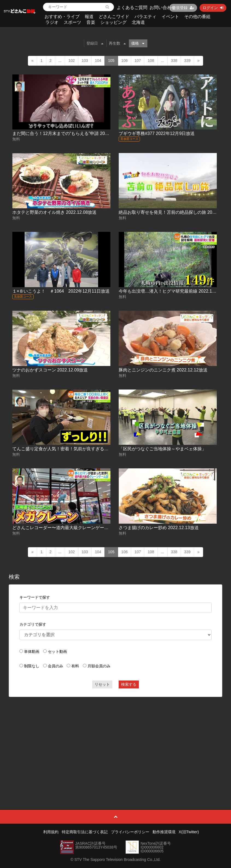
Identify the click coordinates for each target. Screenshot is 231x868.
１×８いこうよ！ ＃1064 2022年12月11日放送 (61, 291)
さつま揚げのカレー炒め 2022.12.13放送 (159, 528)
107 (138, 60)
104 (98, 60)
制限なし (32, 666)
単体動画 (32, 651)
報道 (89, 17)
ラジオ (52, 22)
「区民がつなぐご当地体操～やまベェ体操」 (162, 449)
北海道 (138, 22)
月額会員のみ (99, 666)
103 (85, 60)
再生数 (117, 43)
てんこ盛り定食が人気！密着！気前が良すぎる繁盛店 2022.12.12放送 (81, 449)
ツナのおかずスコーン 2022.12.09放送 (50, 370)
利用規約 (51, 832)
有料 (75, 666)
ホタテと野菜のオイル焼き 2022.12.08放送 (55, 212)
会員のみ (55, 666)
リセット (102, 684)
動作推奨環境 (164, 832)
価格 (138, 43)
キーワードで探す (35, 597)
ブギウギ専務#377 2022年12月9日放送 (157, 133)
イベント (170, 17)
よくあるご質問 (132, 8)
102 (71, 60)
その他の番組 (197, 17)
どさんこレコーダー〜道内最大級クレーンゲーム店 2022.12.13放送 (79, 528)
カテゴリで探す (33, 624)
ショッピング (113, 22)
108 (151, 60)
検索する (129, 684)
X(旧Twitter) (189, 832)
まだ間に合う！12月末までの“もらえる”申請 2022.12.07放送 (71, 133)
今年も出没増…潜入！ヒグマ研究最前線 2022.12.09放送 (174, 291)
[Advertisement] (116, 741)
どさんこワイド (114, 17)
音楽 (91, 22)
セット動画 (57, 651)
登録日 (95, 43)
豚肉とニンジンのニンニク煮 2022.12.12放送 (163, 370)
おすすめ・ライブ (62, 17)
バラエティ (145, 17)
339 (187, 60)
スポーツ (72, 22)
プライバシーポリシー (130, 832)
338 (174, 60)
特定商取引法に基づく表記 (85, 832)
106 (125, 60)
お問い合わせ (163, 8)
